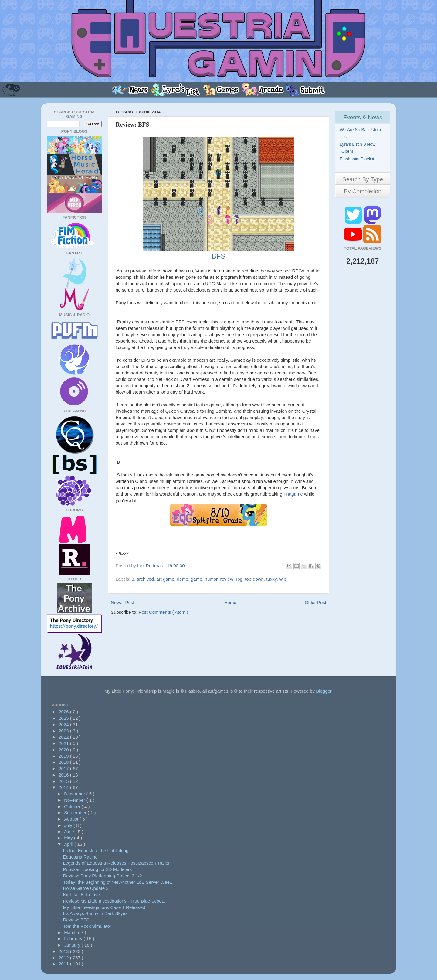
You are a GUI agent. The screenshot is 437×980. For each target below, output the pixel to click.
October (73, 806)
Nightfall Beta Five (82, 895)
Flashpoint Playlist (358, 159)
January (73, 945)
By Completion (363, 191)
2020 (64, 750)
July (69, 825)
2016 (64, 775)
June (70, 832)
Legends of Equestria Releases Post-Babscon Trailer (117, 863)
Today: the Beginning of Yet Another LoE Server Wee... (118, 882)
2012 (64, 958)
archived (145, 579)
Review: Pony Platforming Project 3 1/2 (103, 876)
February (74, 939)
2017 (64, 768)
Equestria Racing (80, 857)
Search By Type (363, 179)
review (227, 579)
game (197, 579)
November (75, 800)
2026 (64, 712)
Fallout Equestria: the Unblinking (96, 850)
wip (283, 579)
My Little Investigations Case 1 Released (104, 907)
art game (165, 579)
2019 (64, 756)
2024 (64, 724)
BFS (219, 256)
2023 (64, 731)
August (72, 819)
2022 (64, 737)
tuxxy (271, 579)
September (76, 813)
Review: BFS (76, 920)
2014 (64, 787)
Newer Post (123, 602)
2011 (64, 964)
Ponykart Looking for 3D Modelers (98, 869)
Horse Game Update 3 (86, 888)
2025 (64, 718)
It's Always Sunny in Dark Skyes (95, 913)
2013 (64, 951)
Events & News (363, 117)
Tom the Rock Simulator (87, 926)
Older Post (315, 602)
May (69, 838)
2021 (64, 743)
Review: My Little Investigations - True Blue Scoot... (115, 901)
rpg (239, 579)
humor (211, 579)
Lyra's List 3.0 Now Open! (358, 148)
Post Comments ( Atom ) (163, 612)
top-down (254, 579)
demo (183, 579)
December (75, 794)
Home (230, 602)
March (71, 932)
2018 (64, 762)
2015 (64, 781)
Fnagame (294, 494)
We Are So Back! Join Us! (361, 133)
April (69, 844)
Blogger (324, 691)
